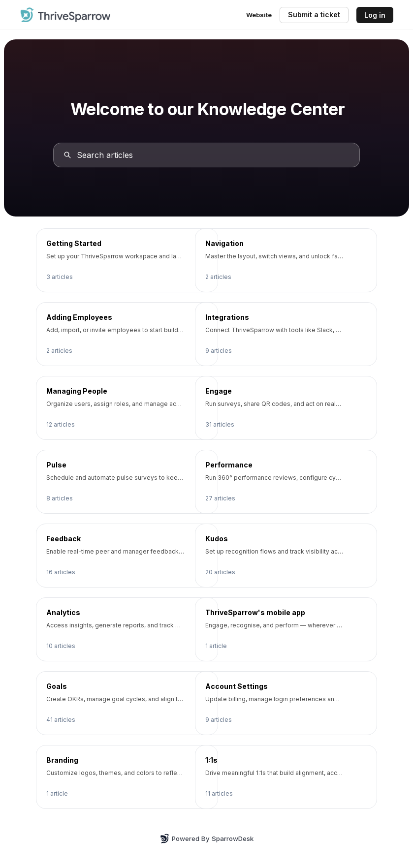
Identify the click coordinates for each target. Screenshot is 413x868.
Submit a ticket (314, 15)
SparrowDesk (233, 838)
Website (259, 15)
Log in (375, 15)
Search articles (105, 155)
